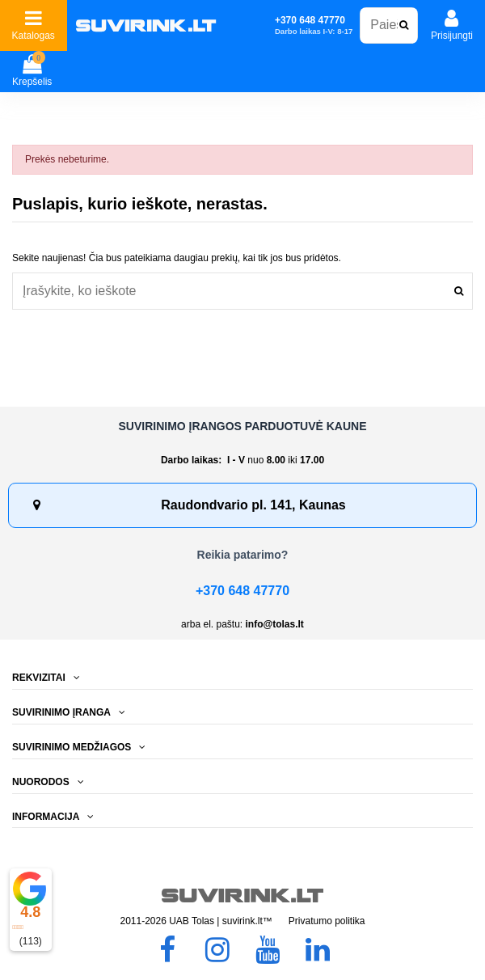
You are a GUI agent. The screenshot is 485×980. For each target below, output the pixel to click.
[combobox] (242, 291)
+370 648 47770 (242, 591)
